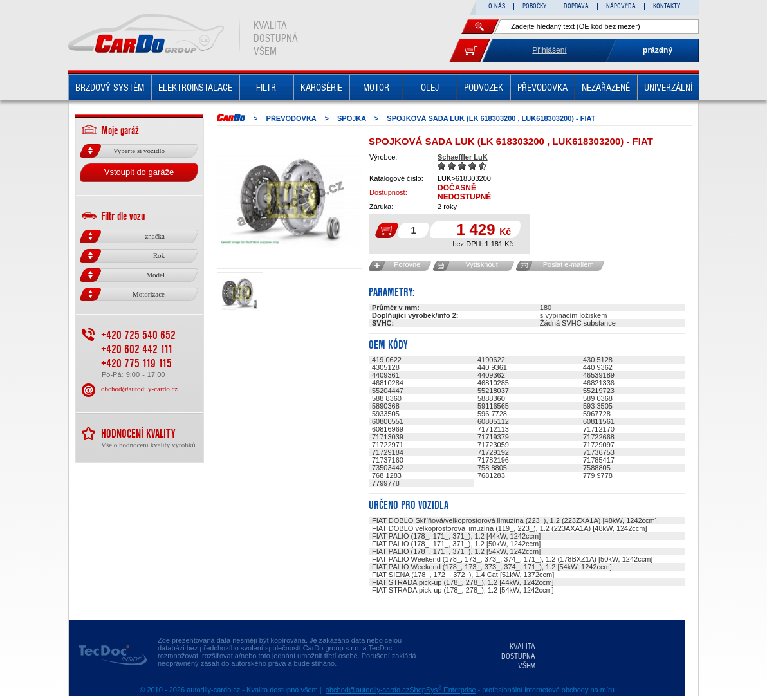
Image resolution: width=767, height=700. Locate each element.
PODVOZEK (484, 87)
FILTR (266, 87)
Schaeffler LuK (463, 157)
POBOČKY (534, 6)
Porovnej (408, 264)
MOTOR (376, 87)
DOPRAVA (576, 6)
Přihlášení (549, 50)
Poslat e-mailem (568, 264)
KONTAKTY (667, 6)
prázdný (658, 50)
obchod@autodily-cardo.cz (139, 389)
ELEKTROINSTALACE (195, 87)
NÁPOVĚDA (621, 6)
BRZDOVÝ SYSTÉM (110, 87)
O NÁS (497, 6)
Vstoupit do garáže (139, 172)
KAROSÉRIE (321, 87)
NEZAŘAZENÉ (606, 87)
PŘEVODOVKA (542, 87)
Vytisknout (481, 264)
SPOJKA (352, 118)
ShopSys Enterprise (442, 690)
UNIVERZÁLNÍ (668, 87)
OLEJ (430, 87)
